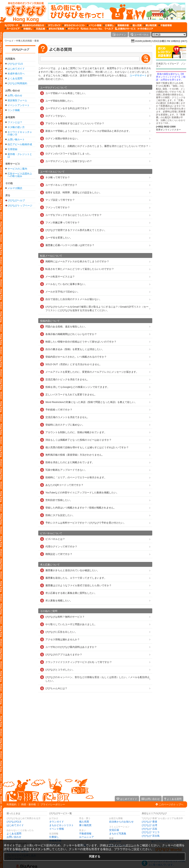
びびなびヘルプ (20, 50)
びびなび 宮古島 (151, 836)
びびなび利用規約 (17, 83)
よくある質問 (15, 78)
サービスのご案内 (17, 169)
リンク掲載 (14, 110)
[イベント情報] (94, 25)
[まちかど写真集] (55, 29)
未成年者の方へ (16, 74)
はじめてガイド (16, 69)
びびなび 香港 (149, 822)
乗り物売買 (85, 825)
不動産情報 (85, 834)
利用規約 (11, 804)
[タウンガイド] (53, 25)
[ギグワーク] (72, 29)
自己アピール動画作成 (20, 144)
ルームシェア (86, 837)
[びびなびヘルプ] (109, 29)
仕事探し (54, 837)
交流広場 (114, 830)
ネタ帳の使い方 (16, 127)
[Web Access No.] (92, 29)
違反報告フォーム (17, 100)
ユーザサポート (138, 75)
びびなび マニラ (151, 832)
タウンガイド (57, 822)
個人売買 (84, 822)
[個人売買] (136, 25)
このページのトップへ (171, 804)
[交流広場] (39, 29)
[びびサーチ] (11, 25)
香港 (37, 41)
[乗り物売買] (150, 25)
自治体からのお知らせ (121, 822)
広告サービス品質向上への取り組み (20, 175)
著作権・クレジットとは (20, 155)
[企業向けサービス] (125, 29)
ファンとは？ (15, 122)
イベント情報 (57, 829)
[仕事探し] (109, 25)
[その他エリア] (145, 29)
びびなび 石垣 (149, 829)
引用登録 (12, 149)
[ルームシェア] (12, 29)
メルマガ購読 (15, 188)
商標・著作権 (28, 804)
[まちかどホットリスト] (74, 25)
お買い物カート (16, 139)
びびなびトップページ (20, 205)
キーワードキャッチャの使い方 (20, 133)
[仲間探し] (27, 29)
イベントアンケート (19, 105)
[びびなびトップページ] (24, 11)
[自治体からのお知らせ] (32, 25)
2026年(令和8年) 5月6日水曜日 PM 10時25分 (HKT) (161, 41)
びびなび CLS (15, 64)
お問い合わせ (15, 95)
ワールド (9, 41)
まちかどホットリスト (61, 825)
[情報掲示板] (122, 25)
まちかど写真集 (118, 834)
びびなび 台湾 (149, 825)
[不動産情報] (165, 25)
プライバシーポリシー (53, 804)
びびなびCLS (14, 822)
